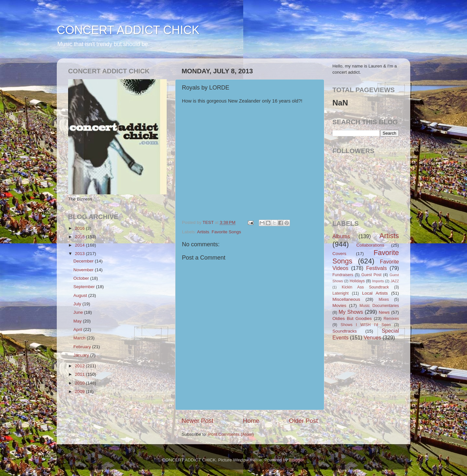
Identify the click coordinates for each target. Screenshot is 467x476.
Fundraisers (343, 275)
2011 (80, 374)
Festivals (377, 268)
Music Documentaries (379, 306)
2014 (80, 245)
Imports (378, 281)
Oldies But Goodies (352, 318)
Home (251, 421)
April (78, 330)
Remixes (391, 319)
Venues (372, 337)
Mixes (384, 299)
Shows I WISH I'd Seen (365, 325)
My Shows (351, 312)
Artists (203, 232)
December (84, 261)
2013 (80, 254)
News (384, 312)
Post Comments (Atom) (231, 434)
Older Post (303, 421)
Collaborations (370, 245)
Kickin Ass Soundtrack (365, 287)
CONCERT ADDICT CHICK (128, 30)
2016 (80, 228)
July (78, 304)
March (80, 338)
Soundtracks (345, 331)
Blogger (296, 460)
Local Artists (375, 293)
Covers (339, 254)
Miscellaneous (346, 299)
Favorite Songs (227, 232)
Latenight (341, 293)
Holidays (357, 281)
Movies (339, 305)
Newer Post (198, 421)
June (79, 312)
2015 (80, 237)
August (81, 295)
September (85, 287)
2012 (80, 366)
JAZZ (395, 281)
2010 (80, 383)
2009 (80, 391)
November (84, 270)
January (82, 355)
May (78, 321)
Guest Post (371, 275)
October (82, 278)
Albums (341, 236)
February (83, 347)
